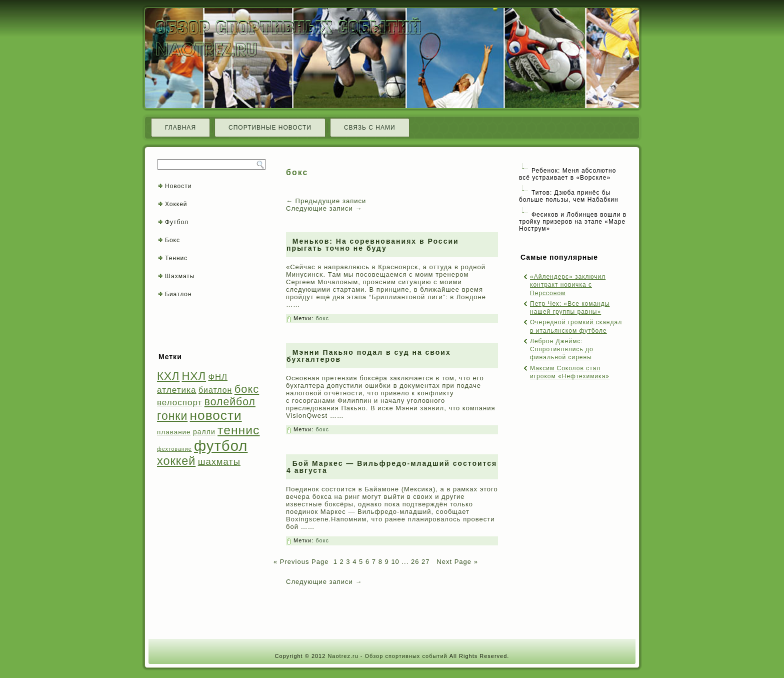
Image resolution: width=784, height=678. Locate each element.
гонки (172, 416)
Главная (180, 128)
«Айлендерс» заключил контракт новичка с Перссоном (568, 285)
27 (425, 562)
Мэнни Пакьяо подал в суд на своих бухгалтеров (369, 356)
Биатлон (178, 294)
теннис (238, 430)
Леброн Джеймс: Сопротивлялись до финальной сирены (562, 350)
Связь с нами (370, 128)
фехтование (174, 449)
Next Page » (456, 562)
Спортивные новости (270, 128)
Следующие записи (324, 208)
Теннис (176, 258)
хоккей (176, 461)
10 (395, 562)
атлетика (177, 390)
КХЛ (168, 376)
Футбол (177, 222)
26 (415, 562)
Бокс (172, 240)
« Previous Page (301, 562)
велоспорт (179, 403)
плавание (174, 432)
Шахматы (180, 276)
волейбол (230, 402)
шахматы (219, 462)
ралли (204, 432)
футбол (221, 446)
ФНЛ (218, 377)
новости (216, 415)
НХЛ (194, 376)
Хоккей (176, 204)
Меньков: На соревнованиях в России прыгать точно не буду (373, 245)
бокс (247, 389)
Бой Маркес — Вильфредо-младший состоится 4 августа (392, 467)
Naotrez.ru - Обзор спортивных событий (387, 656)
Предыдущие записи (326, 201)
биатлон (215, 390)
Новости (178, 186)
